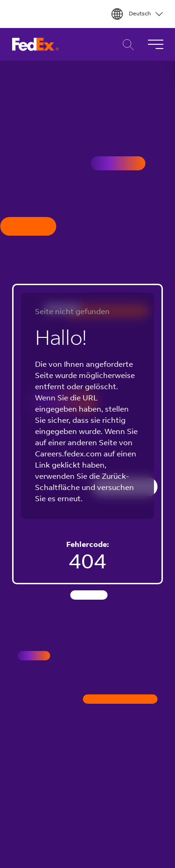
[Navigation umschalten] (155, 44)
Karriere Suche (126, 45)
